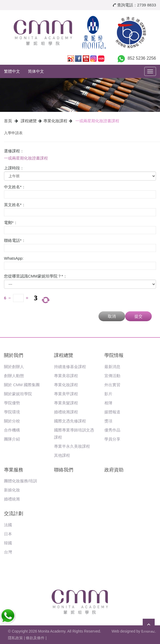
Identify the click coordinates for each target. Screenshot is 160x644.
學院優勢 (12, 403)
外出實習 (112, 385)
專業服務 (14, 470)
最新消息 (112, 367)
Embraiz (148, 631)
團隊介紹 (12, 439)
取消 (112, 316)
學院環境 (12, 412)
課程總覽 (29, 121)
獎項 (108, 421)
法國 (8, 525)
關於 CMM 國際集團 (22, 385)
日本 (8, 534)
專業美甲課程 (66, 394)
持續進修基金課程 (70, 367)
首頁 (8, 121)
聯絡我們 (64, 470)
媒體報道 (112, 412)
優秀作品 (112, 430)
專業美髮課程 (66, 403)
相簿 (108, 403)
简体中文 (36, 71)
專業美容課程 (66, 376)
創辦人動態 (14, 376)
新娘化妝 (12, 490)
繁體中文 (12, 71)
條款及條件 (35, 638)
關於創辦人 (14, 367)
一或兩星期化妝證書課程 (97, 121)
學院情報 (114, 355)
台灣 (8, 552)
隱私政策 (15, 638)
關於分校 (12, 421)
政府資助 (114, 470)
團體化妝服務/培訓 (20, 481)
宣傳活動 (112, 376)
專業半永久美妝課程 (72, 446)
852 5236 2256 (142, 58)
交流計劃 (14, 513)
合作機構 (12, 430)
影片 (108, 394)
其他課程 (62, 455)
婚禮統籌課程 (66, 412)
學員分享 (112, 439)
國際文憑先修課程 (70, 421)
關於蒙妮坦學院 (18, 394)
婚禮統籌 (12, 499)
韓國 (8, 543)
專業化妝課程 (55, 121)
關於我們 (14, 355)
